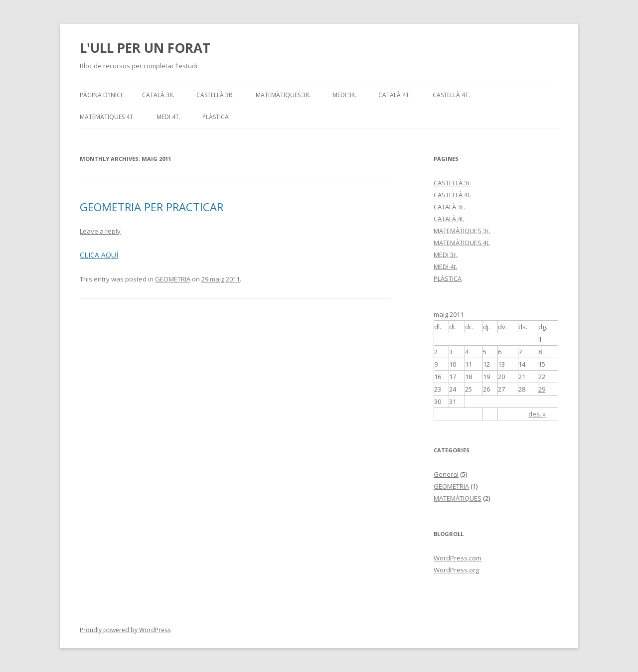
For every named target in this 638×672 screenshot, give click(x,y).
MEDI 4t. (168, 117)
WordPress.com (458, 558)
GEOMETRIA (173, 279)
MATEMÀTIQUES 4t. (107, 117)
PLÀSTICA (216, 117)
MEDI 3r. (344, 95)
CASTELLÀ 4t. (451, 95)
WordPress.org (456, 570)
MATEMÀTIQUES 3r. (283, 95)
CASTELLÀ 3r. (215, 95)
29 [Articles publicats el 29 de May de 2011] (542, 389)
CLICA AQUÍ (99, 255)
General (446, 474)
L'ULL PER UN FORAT (145, 48)
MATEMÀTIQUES (458, 498)
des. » (537, 414)
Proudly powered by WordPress (125, 630)
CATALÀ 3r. (158, 95)
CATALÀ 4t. (395, 95)
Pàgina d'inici (101, 95)
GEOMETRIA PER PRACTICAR (152, 207)
